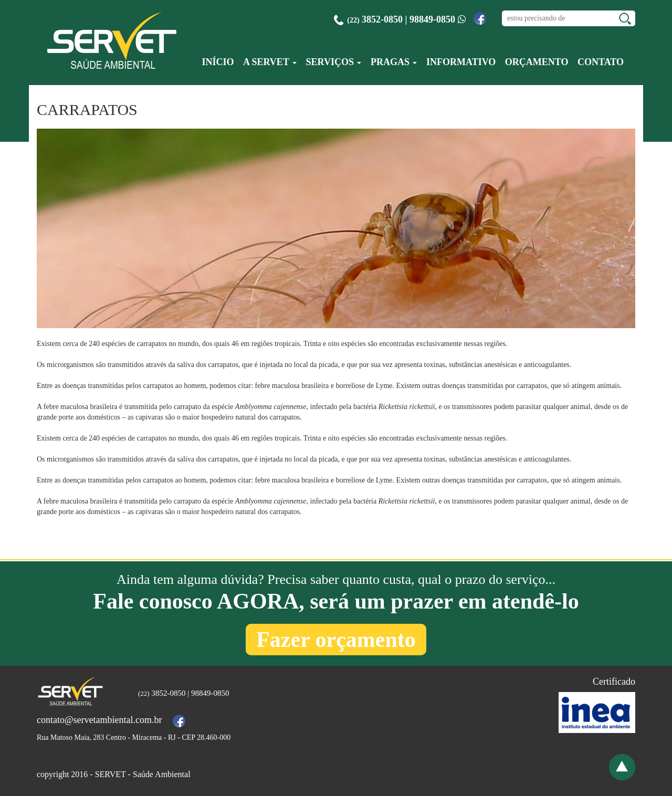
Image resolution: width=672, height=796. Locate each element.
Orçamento (537, 62)
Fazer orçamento (336, 640)
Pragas (394, 62)
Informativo (461, 62)
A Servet (270, 62)
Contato (601, 62)
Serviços (334, 62)
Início (218, 62)
